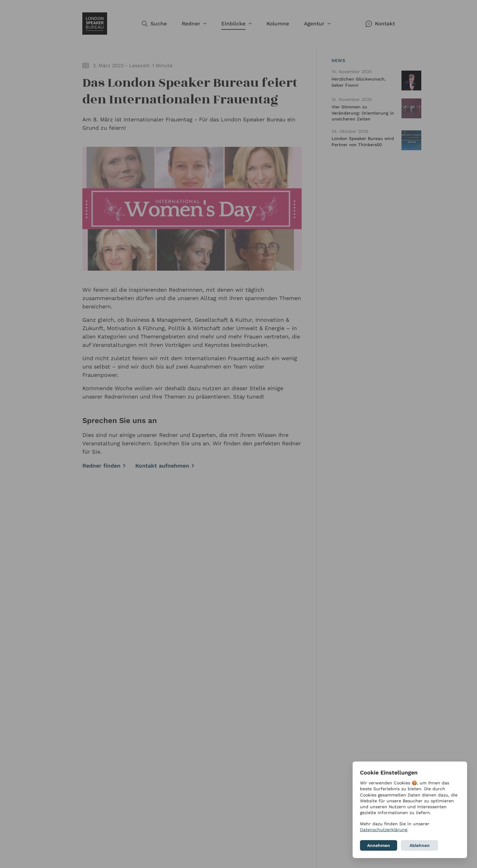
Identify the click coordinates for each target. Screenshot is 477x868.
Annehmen (379, 845)
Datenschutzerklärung (384, 830)
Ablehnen (420, 845)
